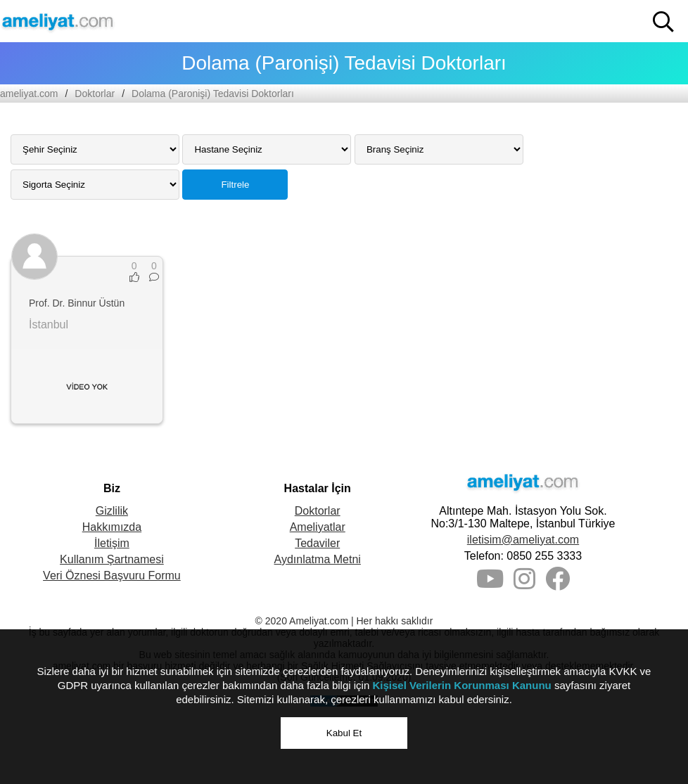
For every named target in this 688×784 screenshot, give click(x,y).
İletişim (112, 543)
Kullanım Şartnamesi (112, 559)
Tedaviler (317, 543)
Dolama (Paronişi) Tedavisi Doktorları (213, 94)
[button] (663, 22)
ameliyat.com (29, 94)
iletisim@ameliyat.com (523, 540)
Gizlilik (112, 511)
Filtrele (235, 185)
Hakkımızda (112, 527)
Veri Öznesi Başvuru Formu (112, 576)
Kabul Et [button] (344, 733)
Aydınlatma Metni (318, 559)
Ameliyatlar (318, 527)
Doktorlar (95, 94)
